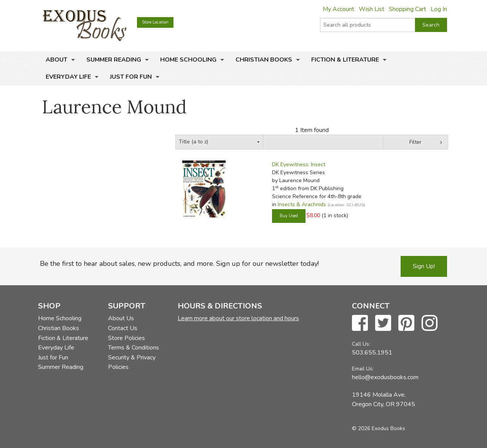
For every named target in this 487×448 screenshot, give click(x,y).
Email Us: (363, 369)
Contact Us (123, 328)
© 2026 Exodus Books (379, 428)
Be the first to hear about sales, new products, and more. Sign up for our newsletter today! (179, 264)
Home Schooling (188, 60)
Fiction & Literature (345, 60)
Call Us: (361, 344)
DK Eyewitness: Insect (299, 164)
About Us (121, 318)
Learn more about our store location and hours (238, 318)
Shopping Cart (407, 9)
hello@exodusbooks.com (385, 377)
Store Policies (127, 338)
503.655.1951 (372, 353)
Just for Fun (131, 77)
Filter (415, 142)
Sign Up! (424, 266)
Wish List (372, 9)
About (56, 60)
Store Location (155, 22)
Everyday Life (68, 77)
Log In (439, 9)
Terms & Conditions (134, 348)
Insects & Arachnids (302, 204)
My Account (338, 9)
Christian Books (264, 60)
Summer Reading (114, 60)
